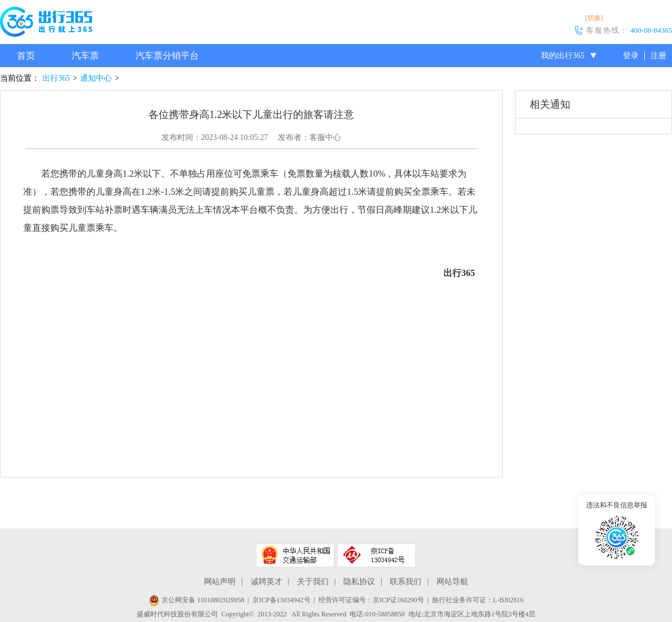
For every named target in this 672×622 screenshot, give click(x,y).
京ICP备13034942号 (282, 600)
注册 (658, 56)
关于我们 (313, 582)
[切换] (594, 18)
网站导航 (452, 582)
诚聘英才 (267, 582)
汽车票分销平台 (167, 56)
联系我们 (405, 582)
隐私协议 (359, 582)
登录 (631, 56)
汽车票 (85, 56)
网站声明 (220, 582)
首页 (26, 56)
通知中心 (96, 78)
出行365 (56, 78)
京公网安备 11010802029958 (197, 600)
